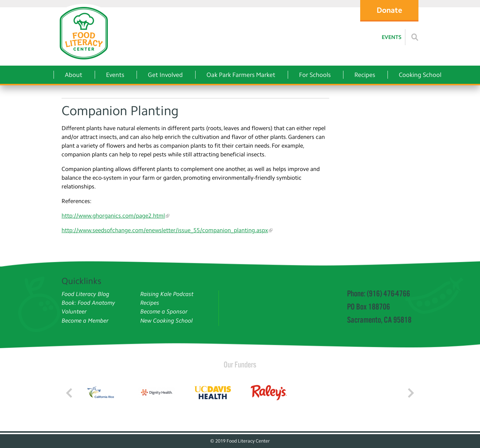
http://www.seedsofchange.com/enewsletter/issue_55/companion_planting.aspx (165, 230)
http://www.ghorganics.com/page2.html (113, 216)
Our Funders (240, 365)
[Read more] (415, 37)
